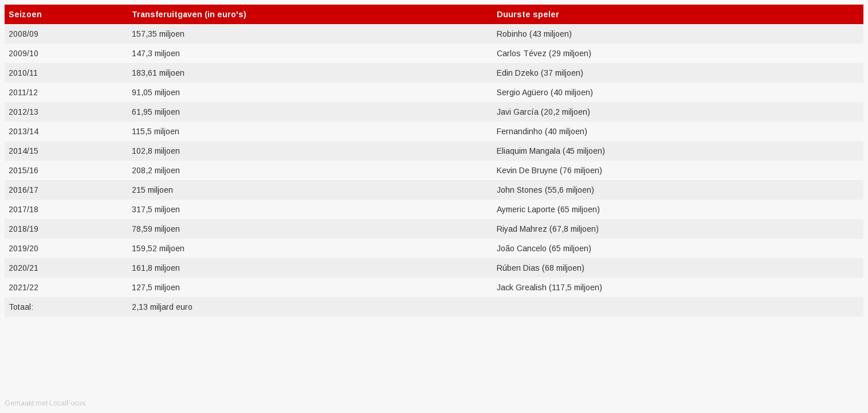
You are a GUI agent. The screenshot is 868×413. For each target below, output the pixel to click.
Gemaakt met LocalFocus (45, 403)
